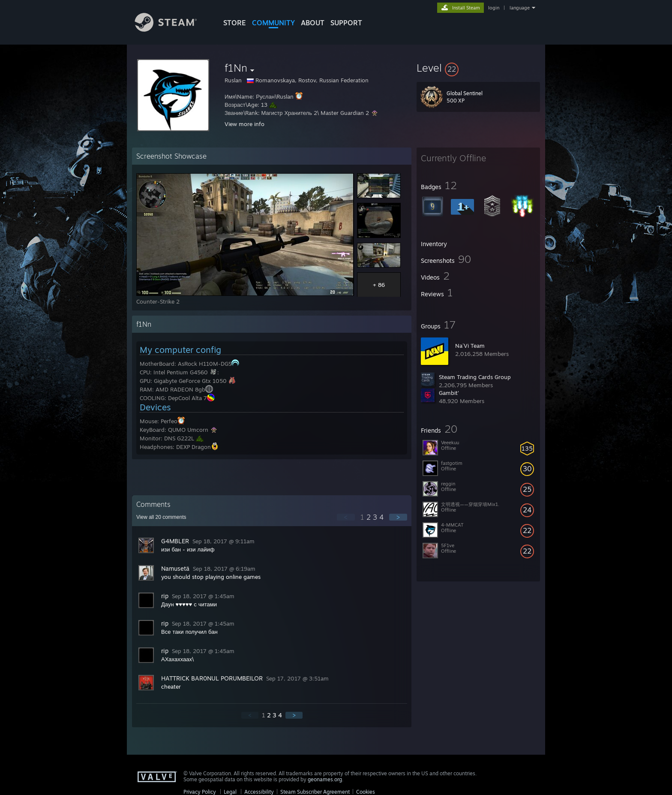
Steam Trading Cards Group (475, 377)
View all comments (161, 517)
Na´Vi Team (470, 346)
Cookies (366, 792)
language (520, 8)
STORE (235, 23)
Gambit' (449, 393)
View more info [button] (244, 124)
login (494, 8)
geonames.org (325, 779)
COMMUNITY (273, 23)
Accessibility (259, 792)
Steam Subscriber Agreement (315, 792)
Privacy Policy (200, 792)
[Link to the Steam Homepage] (172, 29)
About (313, 23)
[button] (478, 68)
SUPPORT (346, 23)
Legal (230, 792)
